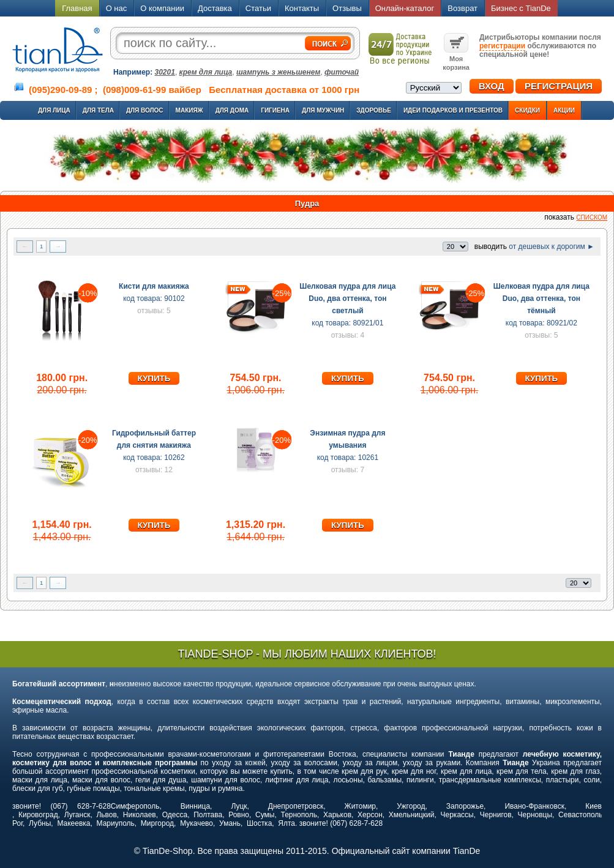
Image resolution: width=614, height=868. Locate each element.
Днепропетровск (296, 806)
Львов (106, 815)
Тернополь (298, 815)
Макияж (189, 110)
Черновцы (535, 815)
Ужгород (411, 806)
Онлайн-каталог (405, 8)
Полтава (208, 815)
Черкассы (457, 815)
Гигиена (275, 110)
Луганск (77, 815)
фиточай (342, 72)
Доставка (215, 8)
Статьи (258, 8)
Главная (77, 8)
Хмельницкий (412, 815)
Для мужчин (323, 110)
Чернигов (496, 815)
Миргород (157, 823)
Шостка (259, 823)
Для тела (98, 110)
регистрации (502, 46)
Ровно (239, 815)
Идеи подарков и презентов (453, 110)
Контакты (302, 8)
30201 (165, 72)
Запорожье (465, 806)
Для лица (54, 110)
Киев (593, 806)
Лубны (40, 823)
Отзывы (347, 8)
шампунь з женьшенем (278, 72)
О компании (162, 8)
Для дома (232, 110)
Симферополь (135, 806)
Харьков (337, 815)
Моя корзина (456, 59)
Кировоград (38, 815)
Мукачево (197, 823)
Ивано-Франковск (534, 806)
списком (592, 217)
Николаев (140, 815)
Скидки (527, 110)
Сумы (265, 815)
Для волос (145, 110)
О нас (117, 8)
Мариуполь (116, 823)
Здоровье (374, 110)
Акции (564, 110)
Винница (195, 806)
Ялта (286, 823)
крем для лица (206, 72)
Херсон (370, 815)
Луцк (239, 806)
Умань (230, 823)
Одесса (175, 815)
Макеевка (73, 823)
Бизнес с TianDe (521, 8)
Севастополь (580, 815)
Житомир (360, 806)
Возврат (462, 8)
